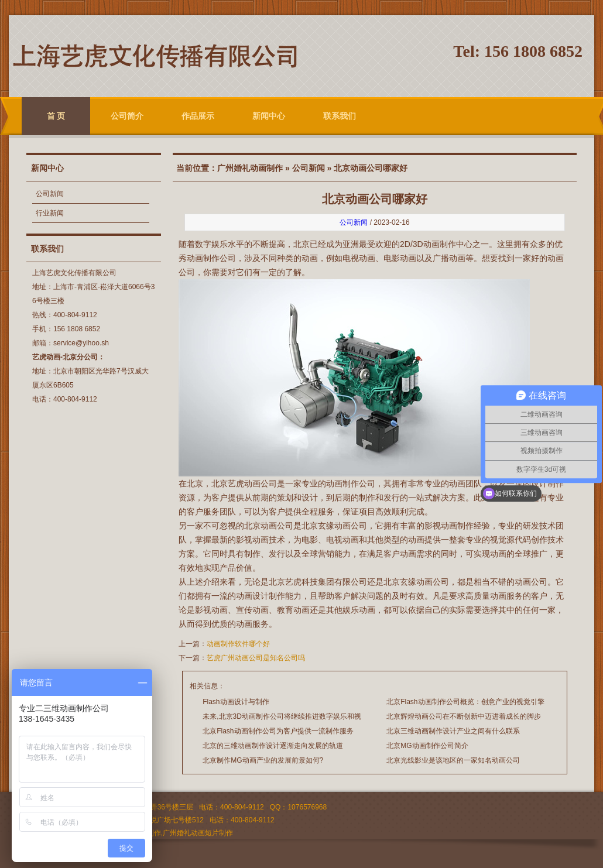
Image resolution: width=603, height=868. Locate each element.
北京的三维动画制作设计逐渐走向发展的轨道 (273, 746)
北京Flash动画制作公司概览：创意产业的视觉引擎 (465, 702)
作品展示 (198, 116)
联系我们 (340, 116)
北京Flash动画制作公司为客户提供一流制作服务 (278, 731)
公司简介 (127, 116)
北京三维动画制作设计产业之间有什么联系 (453, 731)
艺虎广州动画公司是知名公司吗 (256, 658)
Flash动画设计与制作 (236, 702)
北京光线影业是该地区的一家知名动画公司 (453, 760)
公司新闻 (50, 194)
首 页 (56, 116)
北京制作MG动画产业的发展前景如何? (263, 760)
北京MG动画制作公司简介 (427, 746)
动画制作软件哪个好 (238, 644)
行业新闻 (50, 213)
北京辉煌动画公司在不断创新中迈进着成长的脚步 (464, 716)
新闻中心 (269, 116)
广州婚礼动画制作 (250, 168)
